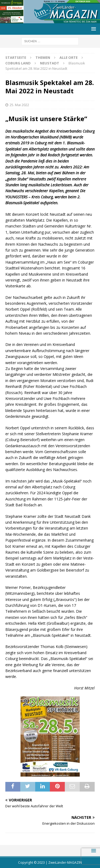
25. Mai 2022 (19, 105)
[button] (93, 29)
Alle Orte (69, 57)
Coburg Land (18, 63)
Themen (43, 57)
